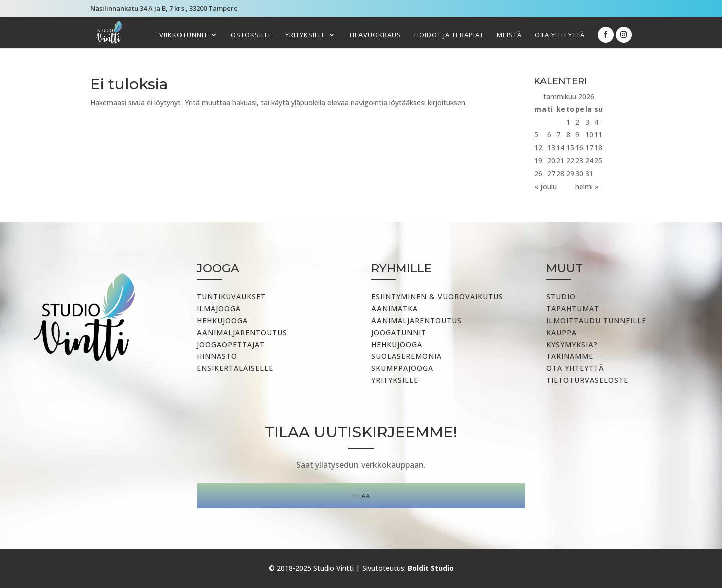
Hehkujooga (222, 321)
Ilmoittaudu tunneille (596, 321)
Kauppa (561, 333)
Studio (561, 297)
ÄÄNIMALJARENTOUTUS (416, 321)
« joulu (546, 187)
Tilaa (361, 496)
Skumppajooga (402, 368)
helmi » (587, 187)
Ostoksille (251, 35)
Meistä (509, 35)
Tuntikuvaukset (231, 297)
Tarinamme (570, 356)
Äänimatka (394, 309)
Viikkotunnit (184, 35)
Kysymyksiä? (572, 345)
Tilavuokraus (375, 35)
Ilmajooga (219, 309)
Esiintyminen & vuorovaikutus (437, 297)
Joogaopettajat (231, 345)
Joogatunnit (399, 333)
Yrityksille (306, 35)
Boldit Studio (431, 568)
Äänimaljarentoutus (242, 333)
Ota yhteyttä (560, 35)
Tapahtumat (573, 309)
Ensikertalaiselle (235, 368)
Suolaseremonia (406, 356)
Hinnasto (217, 356)
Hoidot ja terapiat (449, 35)
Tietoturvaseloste (587, 380)
